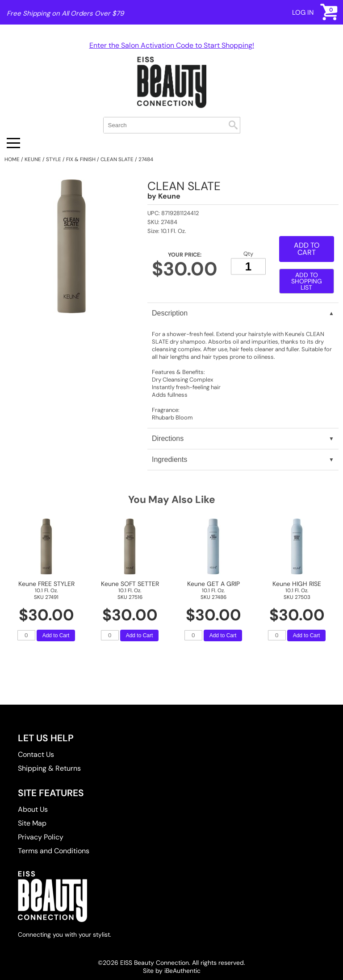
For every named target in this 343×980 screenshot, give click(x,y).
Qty (248, 253)
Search (233, 125)
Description (170, 313)
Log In (303, 12)
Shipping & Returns (49, 768)
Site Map (32, 823)
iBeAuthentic (182, 971)
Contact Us (36, 754)
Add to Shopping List (307, 281)
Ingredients (169, 459)
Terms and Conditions (54, 851)
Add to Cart (307, 249)
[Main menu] (13, 143)
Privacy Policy (41, 837)
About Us (33, 809)
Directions (168, 438)
